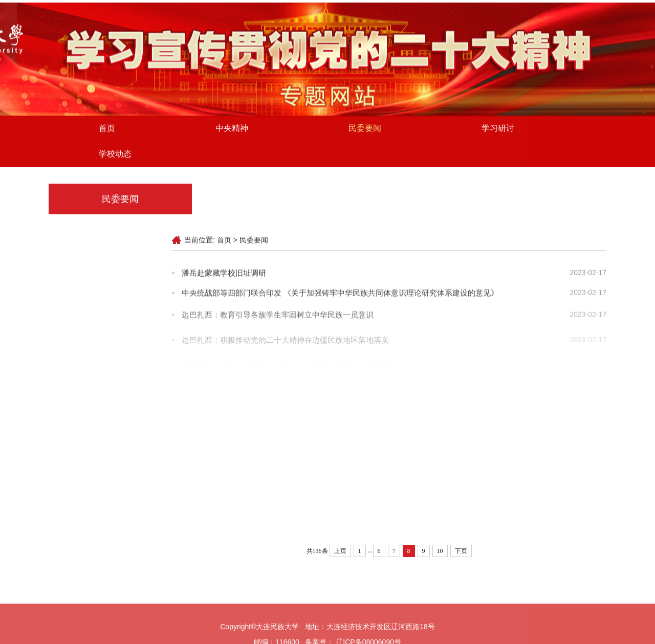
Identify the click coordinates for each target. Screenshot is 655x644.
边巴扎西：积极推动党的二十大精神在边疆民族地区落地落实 (285, 343)
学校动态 (115, 155)
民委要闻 (365, 130)
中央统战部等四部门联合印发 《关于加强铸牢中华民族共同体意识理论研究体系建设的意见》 (340, 294)
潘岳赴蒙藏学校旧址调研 (224, 273)
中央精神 (232, 130)
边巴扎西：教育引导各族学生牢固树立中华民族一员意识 (278, 317)
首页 (107, 130)
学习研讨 (498, 130)
